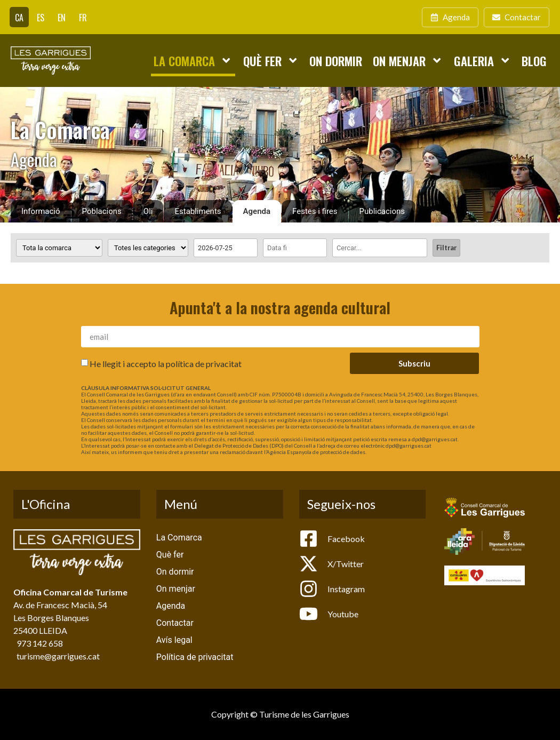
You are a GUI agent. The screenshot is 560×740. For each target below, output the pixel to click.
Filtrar (446, 248)
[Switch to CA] (19, 17)
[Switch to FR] (83, 17)
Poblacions (102, 211)
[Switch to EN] (62, 17)
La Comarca (193, 60)
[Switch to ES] (41, 17)
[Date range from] (226, 248)
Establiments (198, 211)
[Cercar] (380, 248)
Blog (534, 61)
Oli (148, 211)
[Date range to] (295, 248)
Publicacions (382, 211)
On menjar (408, 60)
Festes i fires (315, 211)
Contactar (175, 623)
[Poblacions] (59, 248)
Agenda (257, 211)
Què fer (271, 60)
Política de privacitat (195, 657)
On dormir (336, 61)
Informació (41, 211)
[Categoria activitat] (148, 248)
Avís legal (174, 640)
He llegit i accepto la (166, 364)
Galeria (482, 60)
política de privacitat (204, 364)
